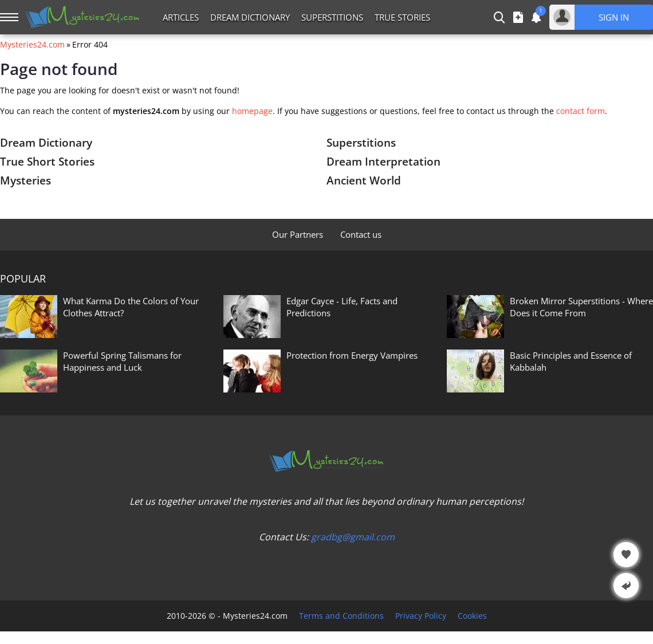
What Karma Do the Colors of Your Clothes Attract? (131, 307)
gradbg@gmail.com (353, 537)
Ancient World (364, 180)
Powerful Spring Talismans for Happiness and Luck (122, 361)
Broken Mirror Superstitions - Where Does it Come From (581, 307)
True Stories (402, 17)
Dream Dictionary (250, 17)
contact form (581, 111)
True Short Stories (47, 162)
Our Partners (298, 234)
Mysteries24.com (32, 45)
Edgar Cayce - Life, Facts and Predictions (342, 307)
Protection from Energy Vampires (352, 355)
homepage (252, 111)
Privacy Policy (421, 616)
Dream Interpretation (383, 162)
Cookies (472, 616)
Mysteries (25, 180)
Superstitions (332, 17)
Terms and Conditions (341, 616)
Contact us (361, 234)
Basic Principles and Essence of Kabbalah (571, 361)
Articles (181, 17)
